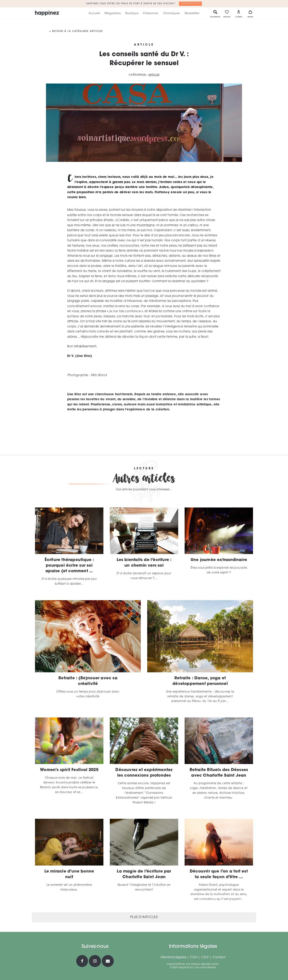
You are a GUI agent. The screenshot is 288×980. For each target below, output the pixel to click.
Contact (219, 957)
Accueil (94, 13)
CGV (205, 957)
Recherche (215, 14)
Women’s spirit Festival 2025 (69, 770)
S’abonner (151, 13)
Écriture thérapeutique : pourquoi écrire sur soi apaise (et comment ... (69, 566)
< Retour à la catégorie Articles (76, 31)
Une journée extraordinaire (219, 560)
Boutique (132, 13)
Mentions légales (173, 957)
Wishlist (227, 14)
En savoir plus (190, 4)
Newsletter (192, 13)
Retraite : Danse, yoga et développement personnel (200, 681)
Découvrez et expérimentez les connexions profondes (144, 773)
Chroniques (171, 13)
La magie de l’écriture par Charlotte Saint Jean (144, 874)
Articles (154, 75)
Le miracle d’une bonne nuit (69, 874)
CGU (194, 957)
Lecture (144, 469)
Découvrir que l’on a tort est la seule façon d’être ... (219, 874)
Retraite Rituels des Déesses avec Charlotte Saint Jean (219, 773)
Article (144, 45)
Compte (239, 14)
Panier (250, 14)
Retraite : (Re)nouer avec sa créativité (88, 681)
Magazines (113, 13)
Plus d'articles (144, 917)
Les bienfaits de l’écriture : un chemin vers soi (144, 563)
